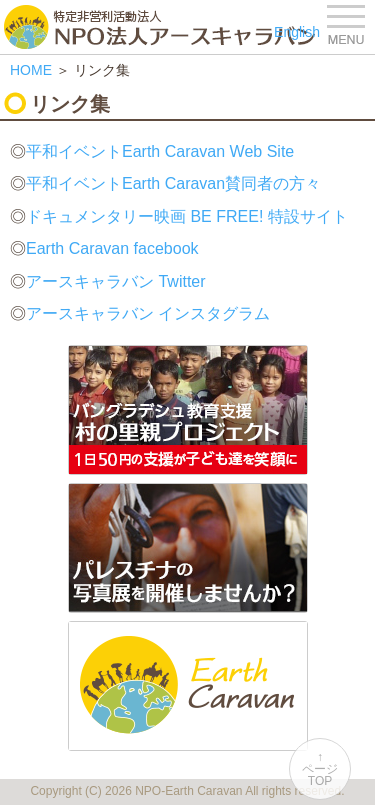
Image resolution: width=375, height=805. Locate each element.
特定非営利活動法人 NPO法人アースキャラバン (159, 27)
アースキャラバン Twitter (116, 281)
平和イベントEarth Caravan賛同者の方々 (173, 183)
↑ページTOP (320, 769)
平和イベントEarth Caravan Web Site (160, 151)
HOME (31, 70)
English (297, 32)
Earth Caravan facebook (112, 248)
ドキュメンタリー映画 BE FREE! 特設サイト (187, 216)
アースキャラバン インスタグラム (148, 313)
